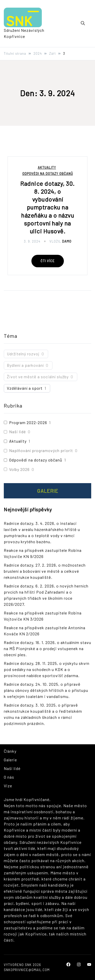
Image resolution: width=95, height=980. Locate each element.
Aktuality (47, 168)
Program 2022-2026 (28, 422)
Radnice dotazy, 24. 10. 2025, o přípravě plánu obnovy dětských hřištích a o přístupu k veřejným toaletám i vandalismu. (46, 690)
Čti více (48, 261)
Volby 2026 (19, 469)
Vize (8, 786)
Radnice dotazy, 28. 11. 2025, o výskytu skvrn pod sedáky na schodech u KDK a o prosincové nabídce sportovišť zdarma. (47, 669)
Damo (67, 241)
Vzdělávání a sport (25, 388)
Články (10, 751)
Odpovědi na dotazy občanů (48, 174)
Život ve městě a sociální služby (38, 377)
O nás (9, 777)
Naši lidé (17, 432)
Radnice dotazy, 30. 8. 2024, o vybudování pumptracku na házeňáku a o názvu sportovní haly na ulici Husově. (48, 207)
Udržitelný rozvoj (23, 354)
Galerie (48, 491)
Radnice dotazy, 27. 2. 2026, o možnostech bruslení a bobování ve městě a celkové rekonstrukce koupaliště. (45, 571)
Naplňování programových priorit (41, 450)
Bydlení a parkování (25, 365)
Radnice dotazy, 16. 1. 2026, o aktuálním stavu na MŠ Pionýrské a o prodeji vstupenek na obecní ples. (48, 648)
